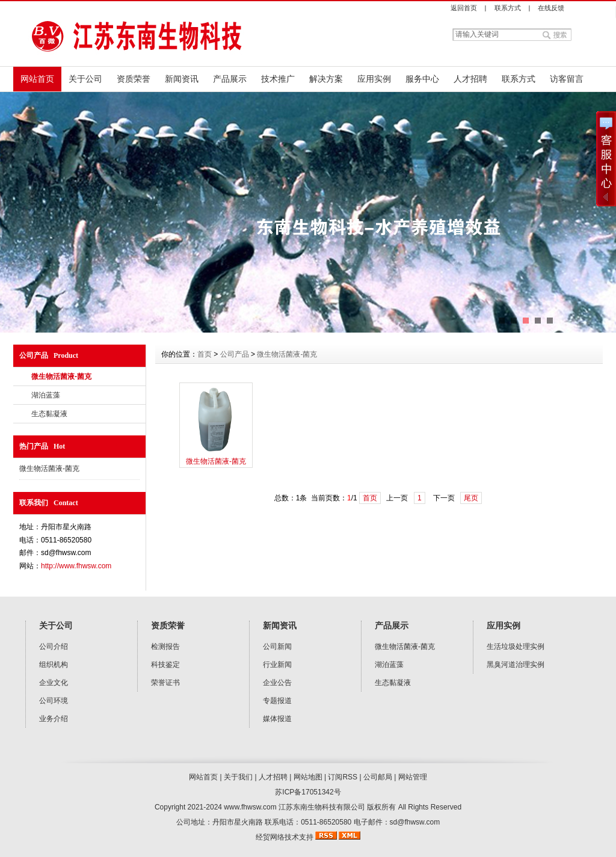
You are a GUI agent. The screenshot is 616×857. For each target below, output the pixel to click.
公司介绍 (54, 647)
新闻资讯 (182, 79)
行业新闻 (277, 665)
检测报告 (165, 647)
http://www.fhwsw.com (76, 566)
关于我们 (238, 777)
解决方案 (326, 79)
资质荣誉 (134, 79)
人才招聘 (470, 79)
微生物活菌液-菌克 (61, 376)
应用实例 (374, 79)
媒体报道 (277, 719)
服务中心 (422, 79)
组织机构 (54, 665)
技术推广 (278, 79)
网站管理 (413, 777)
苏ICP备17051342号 (308, 792)
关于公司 (85, 79)
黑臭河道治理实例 (516, 665)
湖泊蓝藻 (46, 395)
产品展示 (230, 79)
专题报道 (277, 701)
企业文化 (54, 683)
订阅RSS (343, 777)
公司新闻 (277, 647)
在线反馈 (551, 8)
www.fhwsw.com (250, 807)
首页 (205, 354)
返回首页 (464, 8)
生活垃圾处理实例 (516, 647)
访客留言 (567, 79)
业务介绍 (54, 719)
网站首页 (37, 79)
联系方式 (508, 8)
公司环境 (54, 701)
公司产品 (235, 354)
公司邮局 (378, 777)
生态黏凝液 (49, 414)
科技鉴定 (165, 665)
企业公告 (277, 683)
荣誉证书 (165, 683)
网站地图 (308, 777)
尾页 (471, 498)
